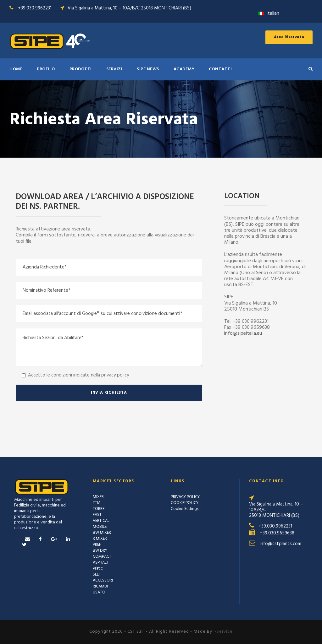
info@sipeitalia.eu (243, 333)
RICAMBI (100, 586)
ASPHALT (101, 563)
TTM (97, 503)
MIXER (98, 497)
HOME (16, 69)
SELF (97, 574)
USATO (99, 592)
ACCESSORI (103, 580)
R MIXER (100, 539)
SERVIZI (114, 69)
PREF (97, 545)
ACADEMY (184, 69)
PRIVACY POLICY (185, 497)
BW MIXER (102, 533)
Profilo (46, 69)
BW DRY (100, 551)
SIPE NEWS (148, 69)
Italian (269, 14)
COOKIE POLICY (185, 503)
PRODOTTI (81, 69)
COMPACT (102, 557)
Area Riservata (289, 37)
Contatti (220, 69)
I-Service (223, 632)
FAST (97, 515)
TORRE (99, 509)
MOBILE (100, 527)
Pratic (98, 568)
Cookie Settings (185, 509)
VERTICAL (101, 521)
